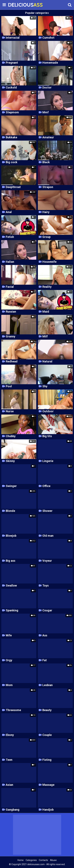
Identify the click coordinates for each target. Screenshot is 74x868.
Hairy (46, 212)
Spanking (12, 610)
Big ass (11, 561)
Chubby (11, 436)
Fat (45, 660)
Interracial (13, 38)
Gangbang (13, 810)
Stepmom (12, 112)
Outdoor (48, 411)
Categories (31, 860)
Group (46, 237)
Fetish (10, 237)
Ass (45, 635)
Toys (46, 586)
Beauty (47, 710)
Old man (48, 536)
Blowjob (11, 536)
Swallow (11, 586)
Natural (47, 362)
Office (46, 486)
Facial (10, 287)
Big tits (47, 436)
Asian (9, 785)
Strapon (48, 187)
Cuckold (11, 88)
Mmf (46, 112)
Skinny (10, 461)
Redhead (12, 362)
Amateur (48, 137)
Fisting (47, 760)
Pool (9, 386)
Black (46, 162)
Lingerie (48, 461)
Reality (47, 287)
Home (21, 860)
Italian (10, 262)
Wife (9, 635)
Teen (9, 760)
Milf (45, 337)
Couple (47, 735)
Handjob (48, 810)
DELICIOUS (16, 5)
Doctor (47, 88)
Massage (48, 785)
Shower (47, 511)
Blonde (10, 511)
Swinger (11, 486)
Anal (9, 212)
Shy (45, 386)
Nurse (10, 411)
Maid (46, 312)
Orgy (9, 660)
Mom (9, 685)
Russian (11, 312)
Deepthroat (13, 187)
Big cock (12, 162)
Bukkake (11, 137)
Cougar (47, 610)
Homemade (50, 63)
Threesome (13, 710)
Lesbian (48, 685)
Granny (11, 337)
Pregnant (12, 63)
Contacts (43, 860)
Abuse (53, 860)
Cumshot (48, 38)
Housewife (49, 262)
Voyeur (47, 561)
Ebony (10, 735)
